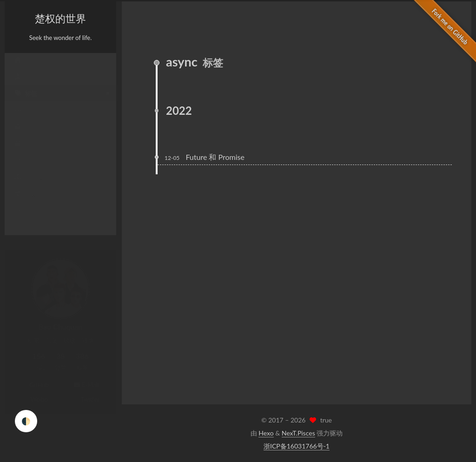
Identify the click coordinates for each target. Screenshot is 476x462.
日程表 (29, 152)
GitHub (35, 376)
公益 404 (32, 203)
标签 (26, 102)
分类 (26, 119)
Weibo (35, 390)
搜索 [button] (26, 219)
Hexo (266, 433)
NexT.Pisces (298, 433)
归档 (26, 136)
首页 (26, 69)
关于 (26, 86)
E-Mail (86, 376)
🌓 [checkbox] (26, 421)
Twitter (86, 390)
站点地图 (32, 186)
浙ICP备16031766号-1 (297, 446)
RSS (25, 169)
